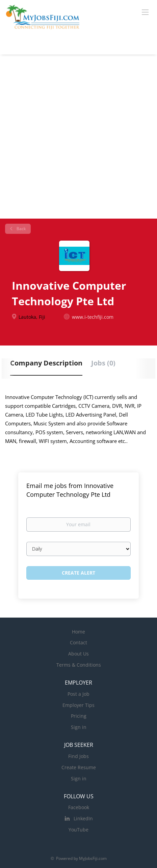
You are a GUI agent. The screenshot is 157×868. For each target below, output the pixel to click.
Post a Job (78, 694)
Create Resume (79, 767)
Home (78, 632)
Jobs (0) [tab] (103, 363)
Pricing (79, 716)
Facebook (79, 807)
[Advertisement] (78, 137)
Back (21, 229)
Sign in (79, 727)
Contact (78, 642)
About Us (78, 654)
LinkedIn (83, 818)
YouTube (78, 830)
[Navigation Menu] (145, 12)
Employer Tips (78, 705)
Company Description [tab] (46, 363)
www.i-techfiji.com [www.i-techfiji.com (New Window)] (93, 317)
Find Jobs (78, 756)
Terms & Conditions (79, 665)
